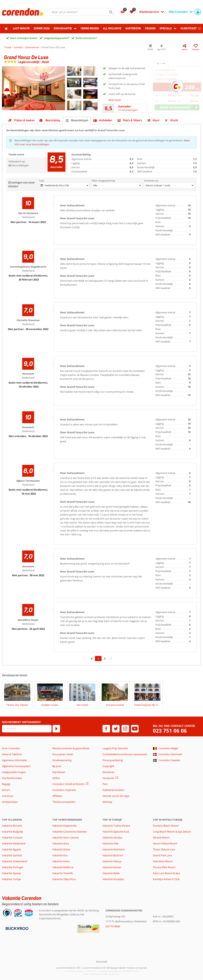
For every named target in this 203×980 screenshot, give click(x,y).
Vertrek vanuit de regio (116, 796)
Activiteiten (106, 120)
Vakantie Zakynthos (64, 879)
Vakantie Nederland (14, 843)
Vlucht (174, 120)
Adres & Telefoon (12, 754)
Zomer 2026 (42, 28)
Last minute (21, 28)
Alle (95, 185)
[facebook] (106, 729)
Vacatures (108, 778)
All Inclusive (112, 28)
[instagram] (125, 729)
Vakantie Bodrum (113, 855)
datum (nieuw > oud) (158, 185)
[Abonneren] (56, 729)
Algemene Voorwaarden (16, 766)
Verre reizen (90, 28)
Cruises (150, 28)
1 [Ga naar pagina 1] (98, 658)
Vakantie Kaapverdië (64, 826)
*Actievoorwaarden (64, 802)
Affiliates (57, 796)
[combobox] (82, 12)
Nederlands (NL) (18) (55, 185)
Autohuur (8, 796)
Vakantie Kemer (112, 867)
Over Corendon (11, 748)
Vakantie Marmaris (114, 849)
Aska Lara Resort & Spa (166, 873)
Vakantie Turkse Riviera (116, 826)
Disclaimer (109, 772)
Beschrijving (53, 120)
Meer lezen (115, 100)
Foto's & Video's (132, 120)
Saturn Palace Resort (165, 843)
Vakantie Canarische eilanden (70, 832)
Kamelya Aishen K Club (166, 879)
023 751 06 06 (170, 731)
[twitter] (116, 729)
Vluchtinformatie (12, 778)
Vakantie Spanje (11, 873)
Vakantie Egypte (11, 849)
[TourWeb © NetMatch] (102, 961)
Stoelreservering (62, 760)
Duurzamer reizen (63, 754)
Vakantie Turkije (11, 879)
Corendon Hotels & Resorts (68, 784)
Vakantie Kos (60, 855)
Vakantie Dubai (61, 849)
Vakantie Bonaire (12, 826)
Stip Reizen (59, 772)
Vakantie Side (110, 843)
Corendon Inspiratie (64, 790)
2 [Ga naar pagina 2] (105, 658)
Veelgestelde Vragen (14, 772)
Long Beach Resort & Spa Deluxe (172, 832)
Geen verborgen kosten (24, 38)
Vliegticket (189, 28)
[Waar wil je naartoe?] (82, 12)
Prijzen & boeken (24, 120)
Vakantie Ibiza (61, 843)
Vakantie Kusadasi (113, 879)
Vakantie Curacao (12, 837)
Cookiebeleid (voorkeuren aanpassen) (125, 754)
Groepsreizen (10, 802)
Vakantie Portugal (12, 867)
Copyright (108, 766)
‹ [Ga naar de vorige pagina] (92, 660)
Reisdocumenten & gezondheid (71, 748)
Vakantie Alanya (112, 861)
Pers (105, 784)
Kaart (156, 120)
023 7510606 (113, 926)
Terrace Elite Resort (164, 867)
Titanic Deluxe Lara (164, 849)
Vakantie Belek (111, 873)
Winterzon (133, 28)
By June (57, 766)
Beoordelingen (80, 120)
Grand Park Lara (162, 855)
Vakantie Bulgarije (12, 832)
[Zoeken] (111, 12)
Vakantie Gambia (12, 855)
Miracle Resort (161, 837)
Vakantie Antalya (112, 837)
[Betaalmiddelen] (17, 928)
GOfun (56, 778)
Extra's (6, 790)
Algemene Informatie (14, 760)
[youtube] (135, 729)
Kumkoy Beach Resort (166, 826)
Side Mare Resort (163, 861)
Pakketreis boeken (113, 790)
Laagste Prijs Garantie (115, 748)
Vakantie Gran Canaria (65, 837)
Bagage (6, 784)
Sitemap (107, 802)
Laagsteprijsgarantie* (56, 38)
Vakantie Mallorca (63, 867)
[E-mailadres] (27, 729)
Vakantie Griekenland (15, 861)
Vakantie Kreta (61, 861)
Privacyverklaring (113, 760)
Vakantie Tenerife (63, 873)
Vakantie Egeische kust (116, 832)
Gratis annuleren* (86, 38)
